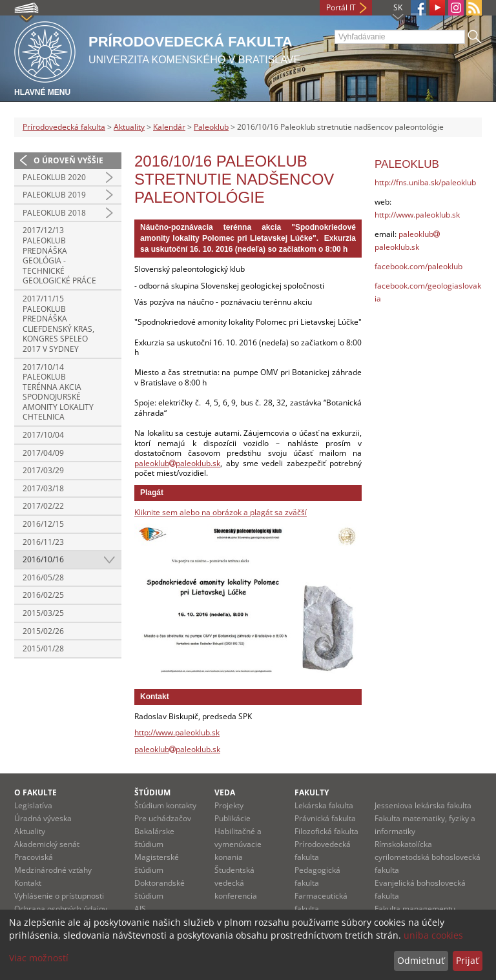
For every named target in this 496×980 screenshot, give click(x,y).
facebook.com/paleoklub (418, 266)
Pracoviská (34, 857)
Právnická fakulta (325, 818)
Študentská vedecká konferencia (236, 883)
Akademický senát (47, 844)
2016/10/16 (43, 559)
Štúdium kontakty (165, 805)
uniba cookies (433, 935)
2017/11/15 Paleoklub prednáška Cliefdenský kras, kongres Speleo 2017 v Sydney (58, 324)
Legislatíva (33, 805)
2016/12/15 (43, 524)
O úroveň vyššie (68, 160)
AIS (140, 909)
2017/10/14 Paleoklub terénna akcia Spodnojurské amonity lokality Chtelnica (58, 392)
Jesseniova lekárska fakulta (423, 805)
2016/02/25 (43, 595)
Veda (225, 792)
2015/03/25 (43, 613)
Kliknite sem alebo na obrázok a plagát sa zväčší (221, 512)
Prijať (467, 960)
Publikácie (232, 818)
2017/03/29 (43, 470)
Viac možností (39, 958)
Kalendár (169, 127)
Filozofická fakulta (326, 831)
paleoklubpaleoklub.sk (177, 463)
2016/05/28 (43, 577)
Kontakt (28, 883)
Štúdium (152, 792)
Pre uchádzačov (163, 818)
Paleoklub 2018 (54, 213)
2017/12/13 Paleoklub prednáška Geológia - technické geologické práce (59, 255)
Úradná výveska (43, 818)
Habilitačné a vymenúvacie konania (238, 844)
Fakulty (312, 792)
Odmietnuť (421, 960)
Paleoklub (211, 127)
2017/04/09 (43, 453)
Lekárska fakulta (324, 805)
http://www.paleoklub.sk (177, 732)
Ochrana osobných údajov (61, 909)
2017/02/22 (43, 506)
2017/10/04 (43, 435)
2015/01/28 (43, 648)
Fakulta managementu (415, 909)
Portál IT (341, 7)
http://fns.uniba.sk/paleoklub (425, 182)
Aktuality (129, 127)
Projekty (229, 805)
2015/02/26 (43, 631)
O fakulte (36, 792)
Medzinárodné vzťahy (53, 870)
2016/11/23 (43, 542)
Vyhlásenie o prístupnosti (59, 896)
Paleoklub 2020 (54, 177)
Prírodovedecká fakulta (64, 127)
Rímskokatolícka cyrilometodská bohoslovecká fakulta (428, 857)
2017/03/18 (43, 488)
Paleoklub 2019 (54, 195)
